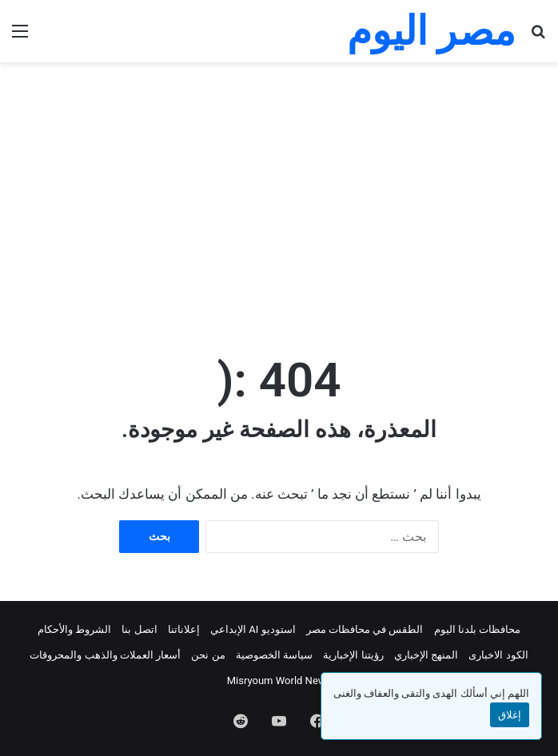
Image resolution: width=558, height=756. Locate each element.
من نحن (208, 655)
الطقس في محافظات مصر (365, 629)
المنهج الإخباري (426, 655)
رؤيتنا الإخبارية (353, 655)
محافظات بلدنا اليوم (477, 629)
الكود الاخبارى (498, 655)
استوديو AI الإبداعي (253, 629)
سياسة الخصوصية (274, 655)
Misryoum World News (279, 680)
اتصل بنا (139, 629)
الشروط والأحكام (74, 629)
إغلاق (510, 715)
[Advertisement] (273, 190)
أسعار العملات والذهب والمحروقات (105, 655)
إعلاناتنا (184, 629)
